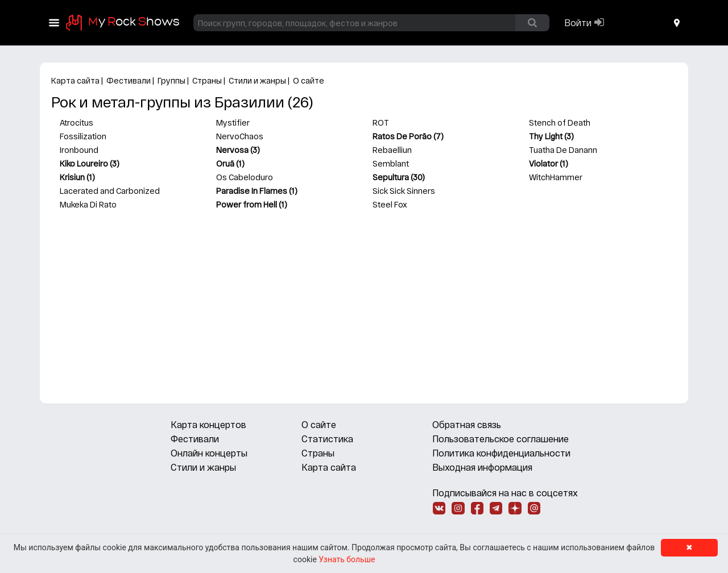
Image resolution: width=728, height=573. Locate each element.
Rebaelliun (392, 150)
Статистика (327, 439)
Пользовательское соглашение (500, 439)
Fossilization (83, 136)
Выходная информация (482, 467)
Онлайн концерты (209, 453)
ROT (381, 123)
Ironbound (79, 150)
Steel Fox (390, 204)
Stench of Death (560, 123)
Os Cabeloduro (245, 177)
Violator (543, 163)
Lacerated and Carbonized (110, 191)
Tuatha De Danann (563, 150)
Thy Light (546, 136)
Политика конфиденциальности (501, 453)
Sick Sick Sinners (404, 191)
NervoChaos (240, 136)
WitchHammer (556, 177)
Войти (578, 22)
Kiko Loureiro (84, 163)
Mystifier (233, 123)
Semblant (391, 163)
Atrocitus (76, 123)
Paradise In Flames (252, 191)
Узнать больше (347, 559)
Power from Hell (247, 204)
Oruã (225, 163)
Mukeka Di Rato (88, 204)
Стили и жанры (257, 80)
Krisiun (72, 177)
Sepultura (391, 177)
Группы (171, 80)
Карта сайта (75, 80)
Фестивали (129, 80)
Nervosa (232, 150)
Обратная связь (467, 424)
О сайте (309, 80)
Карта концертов (208, 424)
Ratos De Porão (402, 136)
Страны (207, 80)
